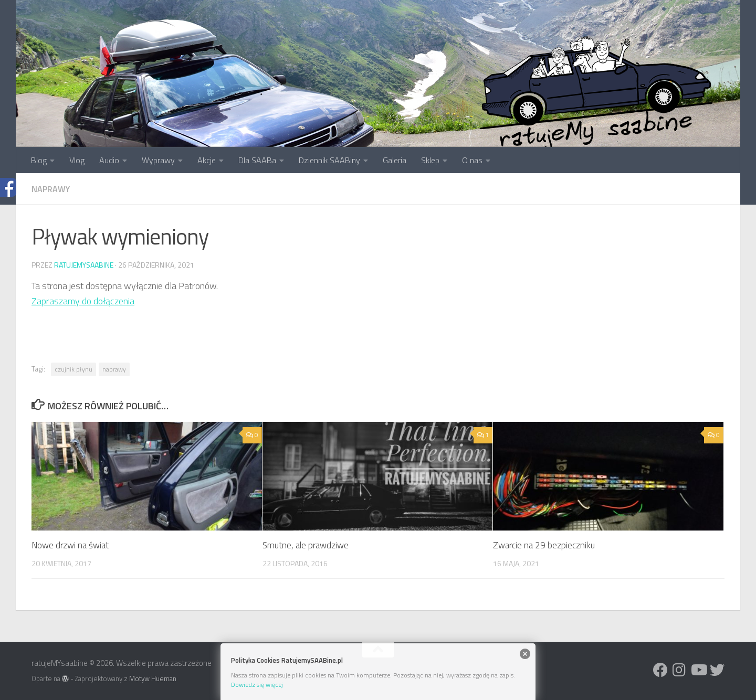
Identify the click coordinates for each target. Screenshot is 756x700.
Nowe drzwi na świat (70, 545)
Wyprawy (158, 160)
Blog (39, 160)
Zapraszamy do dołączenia (83, 301)
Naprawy (51, 189)
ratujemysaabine (84, 265)
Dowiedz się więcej (257, 685)
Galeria (395, 160)
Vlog (77, 160)
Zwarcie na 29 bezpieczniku (544, 545)
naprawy (114, 369)
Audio (109, 160)
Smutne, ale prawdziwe (306, 545)
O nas (472, 160)
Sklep (430, 160)
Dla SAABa (257, 160)
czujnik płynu (73, 369)
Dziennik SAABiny (329, 160)
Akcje (207, 160)
